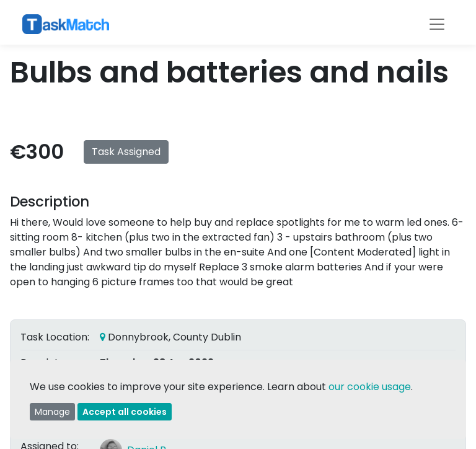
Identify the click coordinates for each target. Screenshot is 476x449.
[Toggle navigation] (437, 24)
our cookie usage (370, 387)
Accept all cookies (125, 412)
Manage (52, 412)
